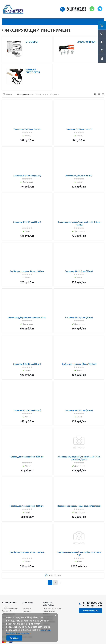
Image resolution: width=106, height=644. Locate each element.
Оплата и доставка (48, 604)
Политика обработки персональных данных (52, 611)
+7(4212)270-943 (76, 10)
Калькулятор (9, 603)
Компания (28, 603)
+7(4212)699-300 (76, 8)
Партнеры (27, 608)
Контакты (27, 612)
